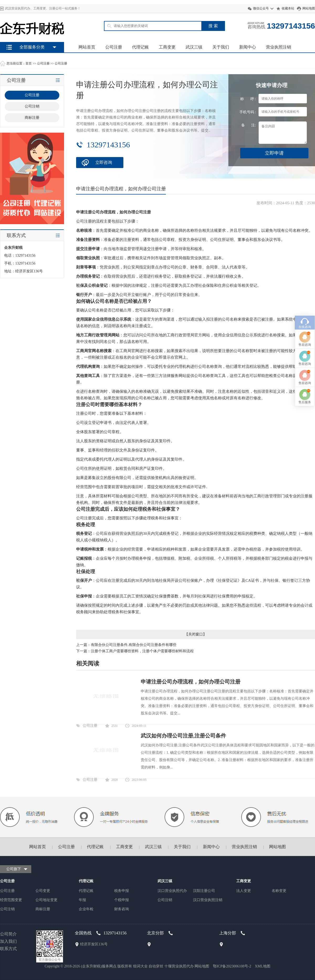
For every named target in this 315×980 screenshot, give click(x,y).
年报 (82, 900)
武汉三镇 (194, 47)
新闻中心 (248, 47)
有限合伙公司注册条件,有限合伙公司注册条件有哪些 (134, 645)
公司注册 (114, 47)
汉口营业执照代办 (172, 891)
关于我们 (221, 47)
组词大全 (140, 966)
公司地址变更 (46, 900)
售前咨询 (305, 414)
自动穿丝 (156, 966)
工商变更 (167, 47)
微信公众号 (261, 8)
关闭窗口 (196, 634)
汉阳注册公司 (204, 891)
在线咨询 (305, 397)
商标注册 (43, 909)
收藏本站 (288, 8)
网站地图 (309, 8)
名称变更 (279, 891)
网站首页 (87, 47)
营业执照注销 (279, 47)
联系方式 (8, 949)
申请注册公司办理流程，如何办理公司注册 (191, 682)
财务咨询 (122, 909)
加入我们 (8, 941)
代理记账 (140, 47)
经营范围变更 (11, 900)
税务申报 (122, 891)
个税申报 (122, 900)
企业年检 (86, 909)
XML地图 (263, 966)
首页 (29, 63)
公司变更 (43, 891)
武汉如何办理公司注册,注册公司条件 (183, 736)
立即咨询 (104, 162)
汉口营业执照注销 (208, 900)
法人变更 (244, 891)
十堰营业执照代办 (179, 966)
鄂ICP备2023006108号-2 (232, 966)
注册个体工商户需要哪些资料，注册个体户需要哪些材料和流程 (142, 651)
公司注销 (7, 909)
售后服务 (305, 472)
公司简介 (8, 934)
